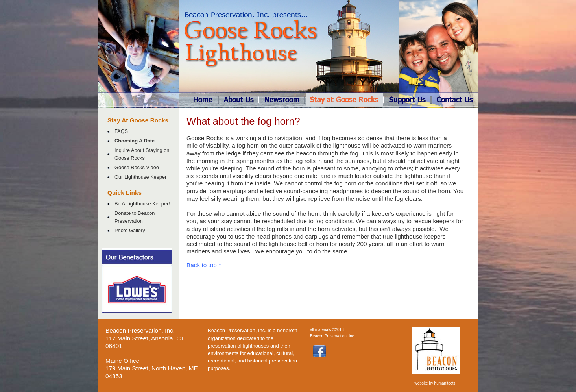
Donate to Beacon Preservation (135, 217)
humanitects (445, 383)
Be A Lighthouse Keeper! (142, 204)
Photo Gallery (130, 230)
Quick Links (125, 193)
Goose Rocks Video (137, 167)
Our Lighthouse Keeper (140, 177)
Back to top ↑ (204, 265)
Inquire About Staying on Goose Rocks (142, 154)
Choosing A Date (135, 141)
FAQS (121, 131)
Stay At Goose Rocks (138, 120)
